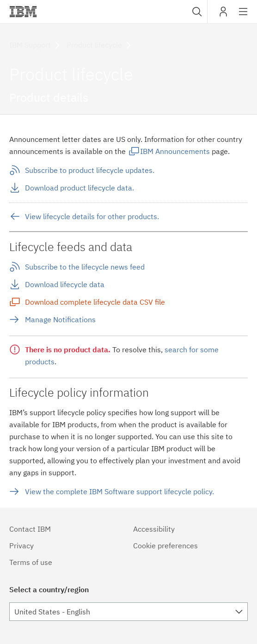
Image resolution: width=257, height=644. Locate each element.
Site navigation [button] (243, 16)
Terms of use (31, 562)
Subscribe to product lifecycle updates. (90, 170)
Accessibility (154, 529)
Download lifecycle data (65, 284)
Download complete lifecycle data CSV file (95, 302)
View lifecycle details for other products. (92, 216)
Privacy (21, 546)
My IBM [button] (223, 15)
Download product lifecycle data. (80, 188)
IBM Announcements (175, 151)
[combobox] (196, 12)
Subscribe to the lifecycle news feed (85, 267)
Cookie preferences (165, 546)
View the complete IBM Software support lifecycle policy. (119, 491)
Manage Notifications (60, 319)
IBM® (23, 12)
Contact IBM (30, 529)
